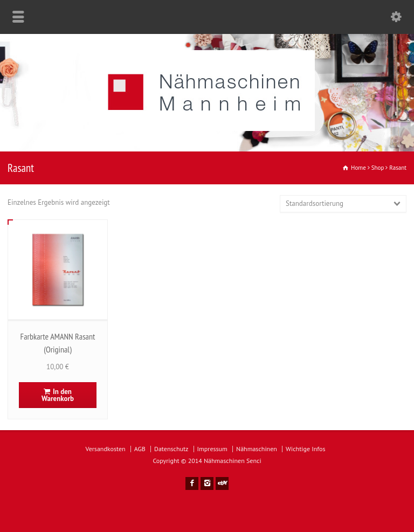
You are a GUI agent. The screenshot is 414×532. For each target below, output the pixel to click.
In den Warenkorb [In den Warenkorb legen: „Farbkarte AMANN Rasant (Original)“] (58, 395)
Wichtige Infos (305, 449)
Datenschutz (171, 449)
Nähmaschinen (257, 449)
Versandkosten (106, 449)
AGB (140, 449)
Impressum (212, 449)
